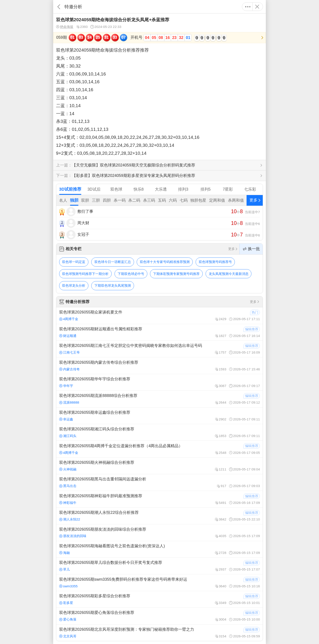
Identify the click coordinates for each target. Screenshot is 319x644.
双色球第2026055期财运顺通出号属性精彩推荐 (159, 332)
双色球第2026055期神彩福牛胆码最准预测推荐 (159, 499)
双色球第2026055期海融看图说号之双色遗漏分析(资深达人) (159, 549)
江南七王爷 (69, 352)
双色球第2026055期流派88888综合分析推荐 (159, 399)
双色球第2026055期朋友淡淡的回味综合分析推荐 (159, 532)
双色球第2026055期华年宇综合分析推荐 (159, 382)
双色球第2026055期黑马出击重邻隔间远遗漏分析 (159, 482)
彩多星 (66, 603)
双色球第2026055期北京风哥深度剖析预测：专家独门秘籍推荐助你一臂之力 (159, 633)
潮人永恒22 (70, 519)
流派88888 (69, 402)
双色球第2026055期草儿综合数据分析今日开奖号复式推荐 (159, 566)
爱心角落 (68, 619)
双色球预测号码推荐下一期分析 (85, 274)
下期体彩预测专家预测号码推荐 (176, 274)
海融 (64, 553)
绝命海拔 (65, 27)
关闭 (257, 7)
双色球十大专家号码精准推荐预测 (165, 262)
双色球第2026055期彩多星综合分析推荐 (159, 599)
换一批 (251, 249)
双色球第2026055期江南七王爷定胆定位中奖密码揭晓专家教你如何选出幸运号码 (159, 349)
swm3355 (68, 586)
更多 (248, 7)
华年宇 (66, 386)
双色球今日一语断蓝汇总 (113, 262)
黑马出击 (68, 486)
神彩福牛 (68, 503)
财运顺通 (68, 336)
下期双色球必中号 (131, 274)
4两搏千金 (69, 319)
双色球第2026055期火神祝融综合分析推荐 (159, 466)
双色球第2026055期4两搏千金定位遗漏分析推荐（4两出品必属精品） (159, 449)
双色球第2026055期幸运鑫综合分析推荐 (159, 416)
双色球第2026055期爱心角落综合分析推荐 (159, 616)
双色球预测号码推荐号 (215, 262)
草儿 (64, 569)
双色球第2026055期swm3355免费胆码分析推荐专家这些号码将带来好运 (159, 582)
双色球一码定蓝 (74, 262)
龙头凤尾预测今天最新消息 (229, 274)
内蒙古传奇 (69, 369)
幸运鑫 (66, 419)
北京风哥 (68, 636)
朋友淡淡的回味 (73, 536)
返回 (59, 7)
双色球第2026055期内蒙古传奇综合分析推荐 (159, 366)
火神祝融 (68, 469)
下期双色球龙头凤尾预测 (113, 285)
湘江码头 (68, 436)
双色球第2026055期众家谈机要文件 (159, 315)
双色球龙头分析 (74, 285)
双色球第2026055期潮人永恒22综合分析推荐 (159, 516)
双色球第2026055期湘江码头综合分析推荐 (159, 432)
